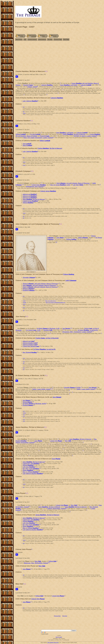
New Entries (19, 39)
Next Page (66, 39)
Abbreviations (42, 39)
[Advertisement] (59, 55)
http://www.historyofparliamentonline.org (55, 302)
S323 (24, 113)
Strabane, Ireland (32, 87)
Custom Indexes (32, 39)
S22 (24, 307)
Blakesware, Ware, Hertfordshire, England (36, 563)
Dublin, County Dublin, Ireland (41, 389)
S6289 (24, 302)
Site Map (50, 39)
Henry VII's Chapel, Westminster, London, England (38, 138)
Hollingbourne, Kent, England (34, 186)
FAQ (25, 39)
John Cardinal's (50, 643)
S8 (24, 216)
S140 (24, 301)
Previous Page (58, 39)
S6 (24, 107)
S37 (24, 361)
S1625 (24, 413)
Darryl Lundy (59, 637)
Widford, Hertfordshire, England (25, 442)
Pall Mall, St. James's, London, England (85, 136)
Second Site (56, 643)
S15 (24, 358)
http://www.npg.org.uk (50, 301)
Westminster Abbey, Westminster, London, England (77, 332)
